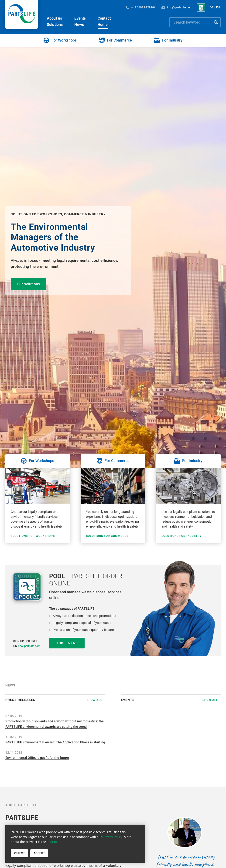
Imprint (52, 842)
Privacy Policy (112, 837)
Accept (39, 853)
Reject (19, 853)
